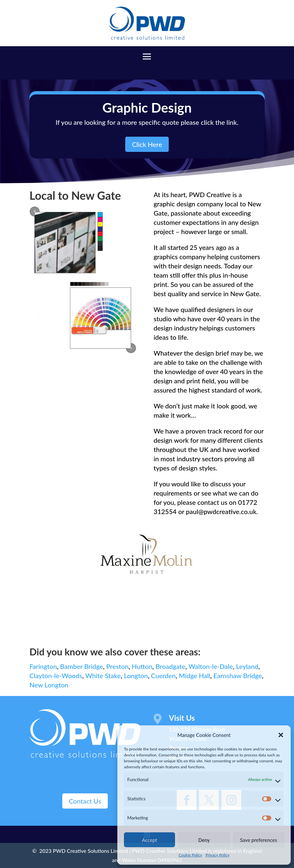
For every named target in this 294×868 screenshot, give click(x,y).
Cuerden (163, 676)
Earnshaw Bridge (237, 676)
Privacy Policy (217, 855)
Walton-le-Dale (211, 666)
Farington (43, 666)
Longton (136, 676)
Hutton (142, 666)
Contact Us (85, 801)
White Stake (103, 676)
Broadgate (170, 666)
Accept (150, 840)
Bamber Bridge (81, 666)
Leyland (247, 666)
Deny (204, 840)
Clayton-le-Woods (56, 676)
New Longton (49, 685)
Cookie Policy (191, 855)
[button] (281, 735)
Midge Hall (195, 676)
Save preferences (258, 840)
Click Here (147, 144)
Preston (117, 666)
